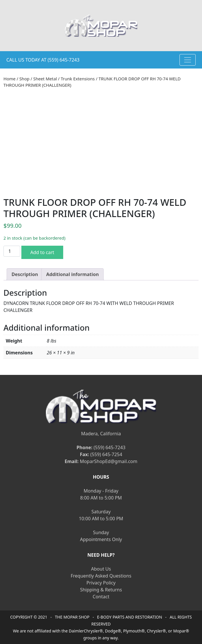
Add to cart (42, 252)
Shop (24, 79)
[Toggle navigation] (188, 60)
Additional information (73, 274)
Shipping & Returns (101, 590)
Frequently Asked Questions (101, 576)
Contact (101, 597)
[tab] (25, 274)
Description (25, 274)
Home (10, 79)
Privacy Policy (101, 583)
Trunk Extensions (78, 79)
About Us (101, 569)
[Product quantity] (12, 251)
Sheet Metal (45, 79)
